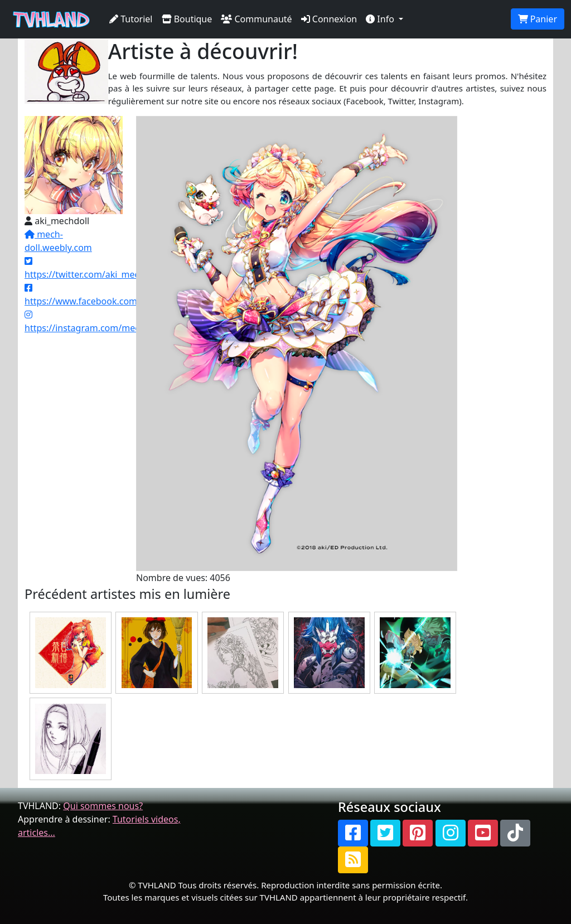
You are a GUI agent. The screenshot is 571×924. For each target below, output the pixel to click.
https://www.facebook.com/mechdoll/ (103, 295)
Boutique (187, 19)
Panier (538, 19)
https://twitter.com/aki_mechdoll (92, 269)
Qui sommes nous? (103, 806)
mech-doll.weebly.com (58, 241)
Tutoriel (131, 19)
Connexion (329, 19)
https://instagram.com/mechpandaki (101, 322)
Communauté (256, 19)
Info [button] (381, 19)
